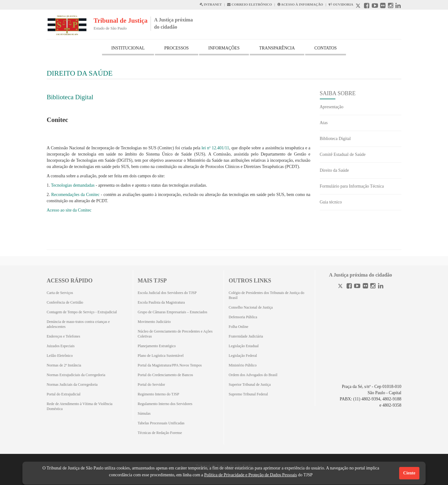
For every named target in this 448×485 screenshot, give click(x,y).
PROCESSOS (177, 48)
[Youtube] (357, 287)
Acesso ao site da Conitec (69, 210)
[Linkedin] (381, 287)
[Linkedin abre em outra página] (398, 6)
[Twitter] (341, 287)
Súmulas (144, 413)
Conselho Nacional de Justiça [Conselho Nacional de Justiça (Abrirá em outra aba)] (251, 307)
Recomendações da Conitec (75, 195)
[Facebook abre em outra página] (367, 6)
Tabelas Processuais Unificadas (161, 423)
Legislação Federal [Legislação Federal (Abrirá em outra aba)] (243, 356)
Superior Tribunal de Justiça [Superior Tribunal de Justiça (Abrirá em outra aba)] (250, 385)
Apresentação (332, 107)
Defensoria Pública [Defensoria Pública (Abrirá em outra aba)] (243, 317)
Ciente (409, 473)
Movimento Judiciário (154, 322)
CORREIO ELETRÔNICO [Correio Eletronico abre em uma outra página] (250, 4)
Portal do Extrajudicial (64, 394)
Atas (324, 123)
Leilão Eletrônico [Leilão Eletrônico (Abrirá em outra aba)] (60, 356)
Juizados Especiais (61, 346)
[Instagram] (373, 287)
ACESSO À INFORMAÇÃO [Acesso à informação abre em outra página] (300, 4)
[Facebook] (349, 287)
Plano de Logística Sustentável (161, 356)
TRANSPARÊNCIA (277, 48)
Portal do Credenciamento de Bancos (166, 375)
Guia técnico (331, 202)
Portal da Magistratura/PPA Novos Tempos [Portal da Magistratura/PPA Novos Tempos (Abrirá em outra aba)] (170, 365)
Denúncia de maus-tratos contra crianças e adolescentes (78, 324)
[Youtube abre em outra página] (375, 6)
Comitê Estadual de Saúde (343, 154)
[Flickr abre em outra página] (383, 6)
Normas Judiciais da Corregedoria (72, 385)
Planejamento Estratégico (157, 346)
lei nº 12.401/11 (215, 148)
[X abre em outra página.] (359, 6)
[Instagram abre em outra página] (391, 6)
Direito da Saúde (334, 170)
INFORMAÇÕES (224, 48)
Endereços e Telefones (63, 336)
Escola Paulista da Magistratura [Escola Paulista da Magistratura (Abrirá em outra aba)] (161, 302)
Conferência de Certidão (65, 302)
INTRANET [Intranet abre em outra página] (211, 4)
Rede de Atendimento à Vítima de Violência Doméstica (79, 406)
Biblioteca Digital (70, 97)
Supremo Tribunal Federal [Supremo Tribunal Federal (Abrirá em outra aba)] (248, 394)
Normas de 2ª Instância (64, 365)
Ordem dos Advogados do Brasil (253, 375)
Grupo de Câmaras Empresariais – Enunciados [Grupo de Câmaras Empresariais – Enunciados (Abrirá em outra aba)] (173, 312)
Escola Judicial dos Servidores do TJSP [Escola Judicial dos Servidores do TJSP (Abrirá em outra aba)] (167, 293)
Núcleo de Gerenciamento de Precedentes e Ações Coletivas (175, 334)
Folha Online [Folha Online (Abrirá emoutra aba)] (238, 327)
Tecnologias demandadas (73, 185)
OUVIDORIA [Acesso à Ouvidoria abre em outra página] (341, 4)
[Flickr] (365, 287)
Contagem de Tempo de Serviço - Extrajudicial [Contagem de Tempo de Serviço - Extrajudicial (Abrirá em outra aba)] (82, 312)
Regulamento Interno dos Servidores (165, 404)
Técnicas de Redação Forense (160, 433)
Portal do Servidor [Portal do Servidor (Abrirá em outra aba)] (152, 385)
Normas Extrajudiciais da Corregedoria (76, 375)
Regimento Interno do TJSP (159, 394)
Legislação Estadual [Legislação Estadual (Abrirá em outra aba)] (244, 346)
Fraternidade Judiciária (246, 336)
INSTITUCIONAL (128, 48)
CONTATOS (326, 48)
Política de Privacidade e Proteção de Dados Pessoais (250, 475)
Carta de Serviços (60, 293)
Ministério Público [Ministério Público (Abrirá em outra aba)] (243, 365)
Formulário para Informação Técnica (352, 186)
